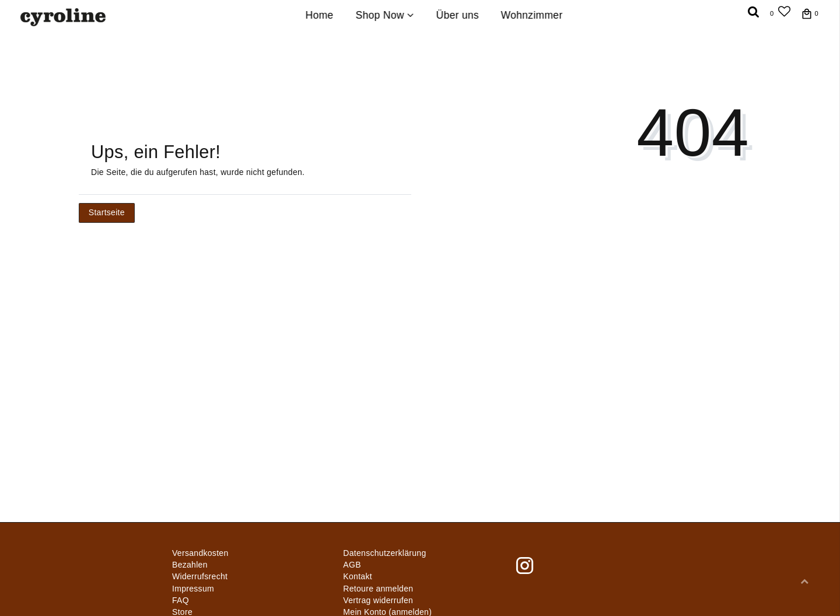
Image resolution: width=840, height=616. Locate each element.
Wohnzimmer (532, 15)
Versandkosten (200, 553)
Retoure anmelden (378, 589)
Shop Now (384, 15)
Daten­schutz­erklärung (384, 553)
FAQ (181, 600)
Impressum (193, 589)
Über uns (457, 15)
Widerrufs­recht (200, 576)
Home (320, 15)
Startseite (107, 212)
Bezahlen (190, 565)
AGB (352, 565)
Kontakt (358, 576)
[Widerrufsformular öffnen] (378, 600)
